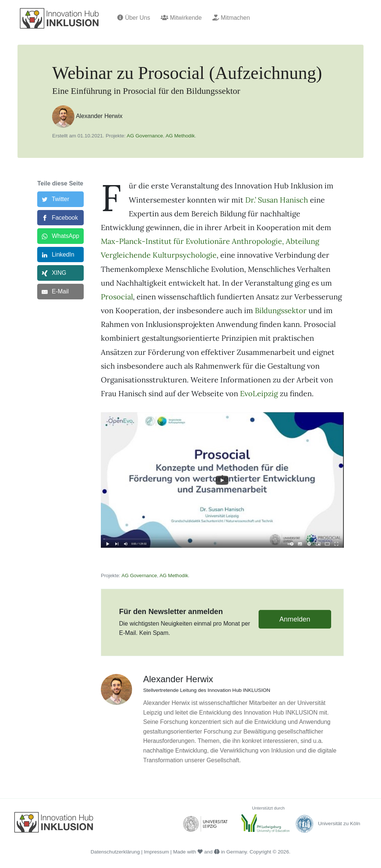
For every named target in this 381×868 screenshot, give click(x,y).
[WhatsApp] (60, 236)
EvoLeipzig (259, 393)
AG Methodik (180, 136)
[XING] (60, 273)
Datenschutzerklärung (115, 852)
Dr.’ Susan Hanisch (277, 200)
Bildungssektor (281, 310)
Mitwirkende (181, 18)
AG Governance (145, 136)
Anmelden (295, 619)
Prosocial (117, 297)
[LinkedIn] (60, 255)
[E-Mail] (60, 292)
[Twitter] (60, 199)
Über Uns (134, 18)
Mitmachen (231, 18)
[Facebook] (60, 218)
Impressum (156, 852)
